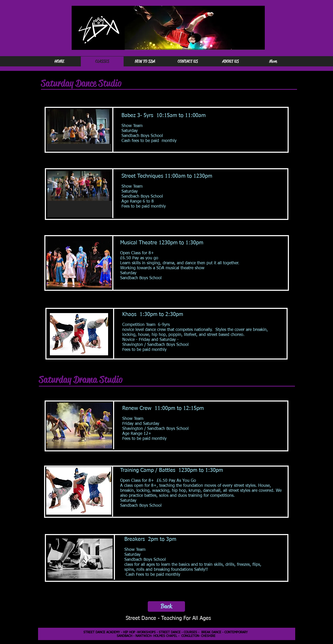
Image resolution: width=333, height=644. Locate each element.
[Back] (166, 606)
